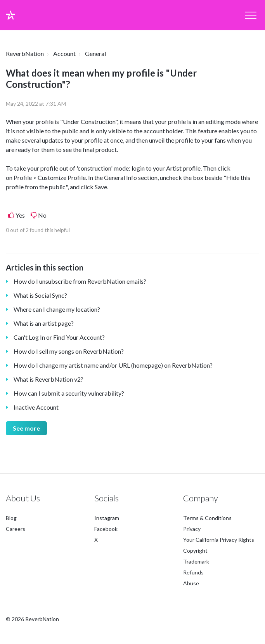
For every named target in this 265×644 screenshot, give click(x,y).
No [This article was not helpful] (42, 215)
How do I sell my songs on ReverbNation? (69, 351)
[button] (250, 15)
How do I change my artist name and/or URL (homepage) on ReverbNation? (113, 365)
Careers (16, 529)
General (95, 53)
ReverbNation (25, 53)
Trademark (196, 561)
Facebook (106, 529)
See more (26, 428)
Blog (11, 518)
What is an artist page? (44, 323)
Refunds (193, 572)
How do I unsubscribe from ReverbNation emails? (80, 281)
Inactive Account (36, 407)
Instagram (107, 518)
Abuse (191, 583)
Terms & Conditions (207, 518)
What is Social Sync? (40, 295)
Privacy (192, 529)
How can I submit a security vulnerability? (69, 393)
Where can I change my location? (57, 309)
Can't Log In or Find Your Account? (59, 337)
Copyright (195, 551)
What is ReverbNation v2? (48, 379)
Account (64, 53)
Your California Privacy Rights (219, 540)
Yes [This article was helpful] (20, 215)
